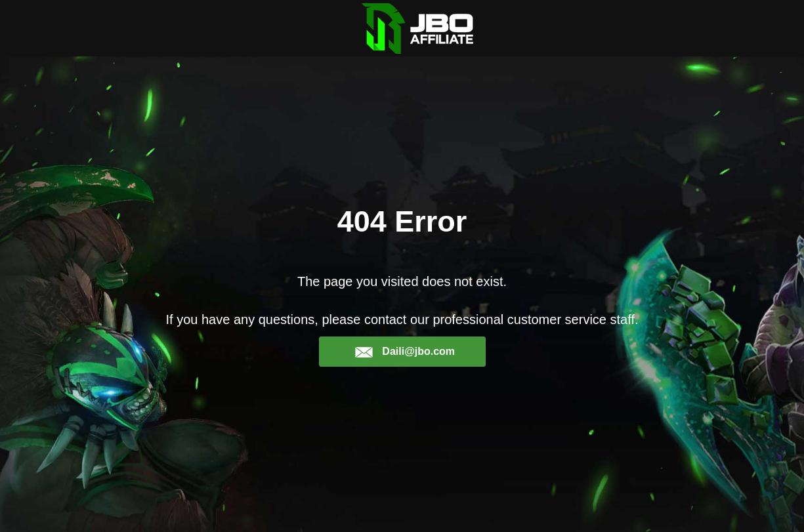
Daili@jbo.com (405, 352)
